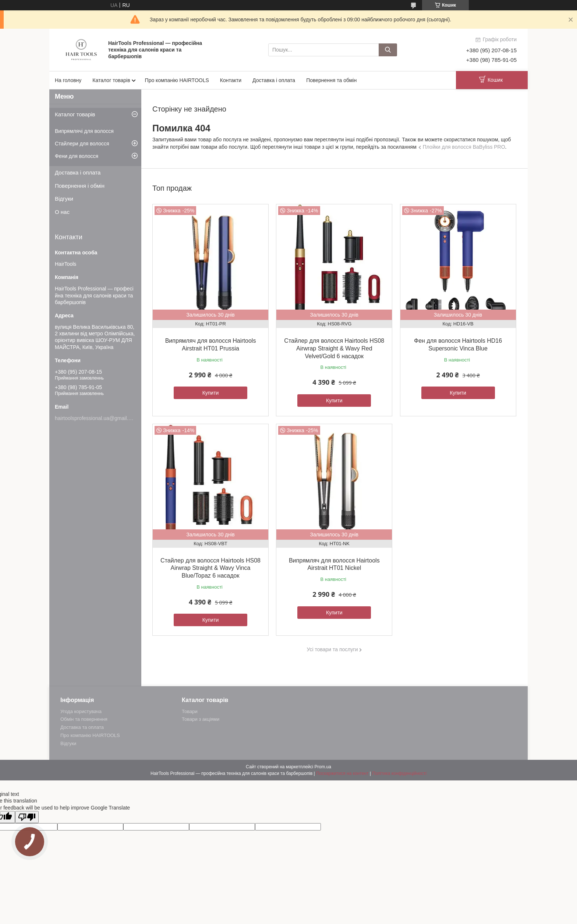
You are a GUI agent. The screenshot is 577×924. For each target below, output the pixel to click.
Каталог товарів (111, 80)
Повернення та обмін (331, 80)
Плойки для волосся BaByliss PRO (464, 147)
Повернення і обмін (80, 186)
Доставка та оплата (82, 727)
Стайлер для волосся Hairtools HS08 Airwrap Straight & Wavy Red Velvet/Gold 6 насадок (334, 348)
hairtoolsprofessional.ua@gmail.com (96, 418)
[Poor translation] (27, 817)
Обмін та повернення (84, 719)
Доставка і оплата (274, 80)
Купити (211, 393)
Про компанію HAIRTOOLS (177, 80)
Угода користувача (81, 711)
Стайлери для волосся (82, 144)
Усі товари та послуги (332, 649)
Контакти (231, 80)
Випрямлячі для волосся (84, 131)
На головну (68, 80)
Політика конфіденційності (399, 773)
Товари (190, 711)
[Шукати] (388, 50)
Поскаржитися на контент (342, 773)
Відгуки (64, 199)
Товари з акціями (201, 719)
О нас (62, 212)
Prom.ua (323, 767)
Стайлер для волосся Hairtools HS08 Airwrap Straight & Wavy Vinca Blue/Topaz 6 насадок (210, 568)
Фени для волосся (77, 156)
